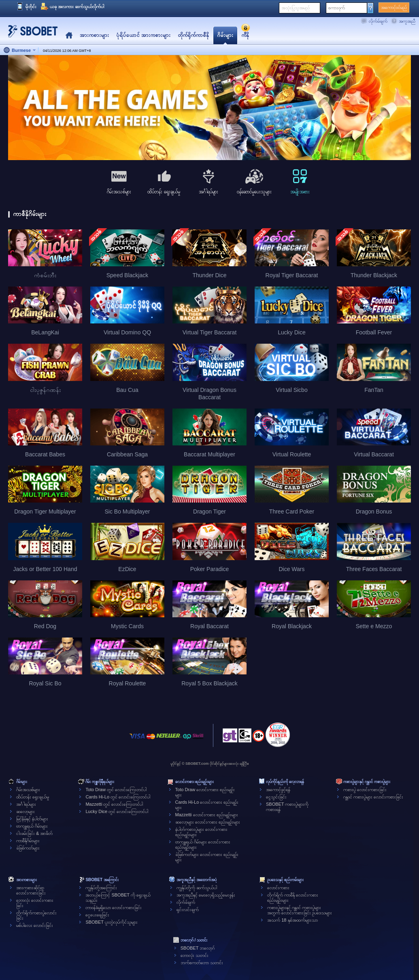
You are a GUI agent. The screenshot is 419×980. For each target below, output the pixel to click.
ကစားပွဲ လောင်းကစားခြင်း (365, 790)
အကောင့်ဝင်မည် (394, 7)
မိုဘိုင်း (31, 6)
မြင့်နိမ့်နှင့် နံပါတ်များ (32, 819)
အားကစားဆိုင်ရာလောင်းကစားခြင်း (31, 890)
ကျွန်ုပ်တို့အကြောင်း (101, 888)
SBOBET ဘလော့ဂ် (198, 948)
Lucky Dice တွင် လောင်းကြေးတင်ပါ (117, 811)
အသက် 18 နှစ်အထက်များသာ (292, 920)
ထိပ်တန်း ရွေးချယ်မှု (33, 797)
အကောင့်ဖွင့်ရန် (278, 790)
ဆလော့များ (26, 811)
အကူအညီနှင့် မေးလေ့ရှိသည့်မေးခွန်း (206, 895)
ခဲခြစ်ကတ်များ (28, 848)
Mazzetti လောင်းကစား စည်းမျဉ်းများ (207, 815)
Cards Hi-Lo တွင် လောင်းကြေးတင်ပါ (118, 797)
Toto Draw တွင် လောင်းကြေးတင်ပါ (116, 790)
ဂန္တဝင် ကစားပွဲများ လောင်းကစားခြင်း (373, 797)
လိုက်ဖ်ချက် (378, 21)
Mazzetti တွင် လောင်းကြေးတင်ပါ (114, 804)
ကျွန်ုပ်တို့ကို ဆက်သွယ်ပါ (197, 888)
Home (69, 35)
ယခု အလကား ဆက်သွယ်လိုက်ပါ (77, 6)
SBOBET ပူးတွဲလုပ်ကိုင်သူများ (111, 922)
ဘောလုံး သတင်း (195, 955)
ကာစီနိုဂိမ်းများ (28, 841)
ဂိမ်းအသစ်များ (28, 790)
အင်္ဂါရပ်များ (26, 804)
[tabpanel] (209, 108)
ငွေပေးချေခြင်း (97, 915)
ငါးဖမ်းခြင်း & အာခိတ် (34, 833)
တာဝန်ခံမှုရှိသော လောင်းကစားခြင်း (114, 907)
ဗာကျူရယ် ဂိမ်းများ (32, 826)
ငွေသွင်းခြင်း (276, 797)
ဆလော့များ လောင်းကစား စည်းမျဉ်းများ (208, 822)
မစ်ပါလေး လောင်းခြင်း (35, 925)
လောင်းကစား (278, 888)
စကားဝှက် (337, 8)
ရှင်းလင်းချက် (188, 909)
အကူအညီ (407, 21)
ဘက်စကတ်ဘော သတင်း (202, 963)
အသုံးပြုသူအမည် (296, 8)
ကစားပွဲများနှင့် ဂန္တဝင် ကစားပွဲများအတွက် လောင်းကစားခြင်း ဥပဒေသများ (300, 910)
